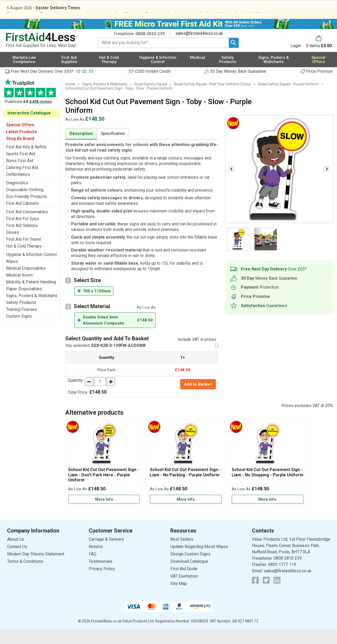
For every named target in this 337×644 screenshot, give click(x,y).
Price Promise (319, 86)
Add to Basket (198, 399)
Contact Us (17, 562)
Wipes (12, 276)
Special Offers (20, 140)
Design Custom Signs (190, 569)
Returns (96, 562)
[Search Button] (234, 58)
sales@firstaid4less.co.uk (199, 48)
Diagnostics (17, 198)
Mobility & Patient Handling (31, 297)
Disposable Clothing (25, 204)
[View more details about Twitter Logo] (266, 595)
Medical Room (19, 290)
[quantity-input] (100, 396)
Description (81, 148)
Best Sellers (182, 554)
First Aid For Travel (23, 254)
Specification (113, 148)
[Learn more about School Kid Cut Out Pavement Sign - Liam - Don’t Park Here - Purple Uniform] (104, 514)
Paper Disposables (24, 304)
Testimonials (32, 108)
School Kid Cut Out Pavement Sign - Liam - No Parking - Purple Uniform (185, 487)
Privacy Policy (102, 584)
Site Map (179, 599)
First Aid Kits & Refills (26, 162)
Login (296, 60)
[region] (104, 460)
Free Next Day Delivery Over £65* (42, 86)
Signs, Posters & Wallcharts (32, 310)
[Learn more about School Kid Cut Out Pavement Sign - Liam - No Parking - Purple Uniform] (186, 514)
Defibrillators (18, 189)
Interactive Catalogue (29, 128)
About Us (16, 554)
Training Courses (21, 324)
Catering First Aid (22, 182)
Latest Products (21, 146)
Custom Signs (19, 331)
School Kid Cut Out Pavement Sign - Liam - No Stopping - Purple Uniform (267, 487)
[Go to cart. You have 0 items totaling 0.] (319, 56)
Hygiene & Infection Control (31, 269)
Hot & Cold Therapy (24, 261)
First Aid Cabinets (23, 218)
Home (70, 99)
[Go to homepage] (46, 55)
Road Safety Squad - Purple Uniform (288, 99)
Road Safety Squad (151, 99)
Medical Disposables (26, 283)
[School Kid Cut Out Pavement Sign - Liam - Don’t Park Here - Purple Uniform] (104, 478)
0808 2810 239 (150, 48)
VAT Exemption (184, 591)
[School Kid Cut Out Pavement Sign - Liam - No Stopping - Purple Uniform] (267, 478)
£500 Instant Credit (153, 86)
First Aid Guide (184, 584)
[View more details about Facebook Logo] (255, 595)
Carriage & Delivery (106, 554)
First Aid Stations (22, 240)
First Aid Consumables (27, 227)
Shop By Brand (20, 153)
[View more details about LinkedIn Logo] (277, 595)
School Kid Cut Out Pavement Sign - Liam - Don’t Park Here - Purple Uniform (104, 490)
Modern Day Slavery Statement (36, 569)
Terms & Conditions (25, 576)
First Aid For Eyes (23, 233)
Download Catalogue (189, 576)
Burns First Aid (20, 175)
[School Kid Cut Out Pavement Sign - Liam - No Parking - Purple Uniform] (186, 478)
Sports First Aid (21, 169)
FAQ (93, 569)
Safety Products (21, 317)
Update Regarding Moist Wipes (199, 562)
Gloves (13, 247)
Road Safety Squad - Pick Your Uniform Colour (212, 99)
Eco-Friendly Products (27, 211)
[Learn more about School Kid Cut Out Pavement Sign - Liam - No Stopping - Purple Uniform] (267, 514)
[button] (298, 56)
